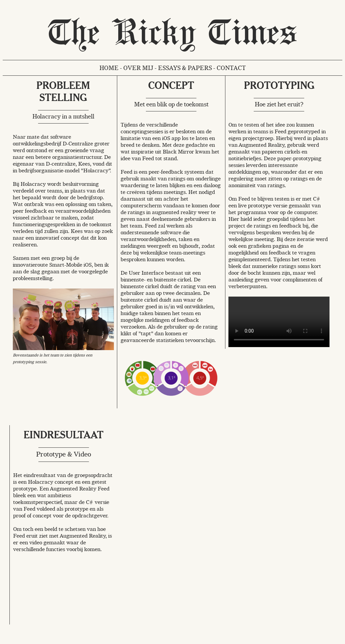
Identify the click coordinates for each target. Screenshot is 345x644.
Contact (231, 68)
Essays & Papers (185, 68)
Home (109, 68)
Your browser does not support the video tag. (279, 322)
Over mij (138, 68)
